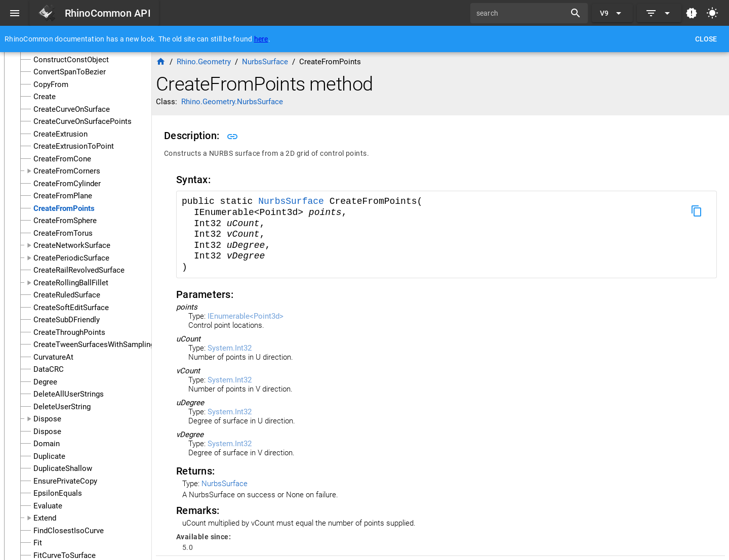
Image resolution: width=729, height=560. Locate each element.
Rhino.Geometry (204, 62)
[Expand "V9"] (612, 13)
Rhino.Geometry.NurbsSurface (232, 102)
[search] (521, 13)
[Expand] (659, 13)
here (261, 39)
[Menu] (15, 13)
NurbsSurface (294, 201)
